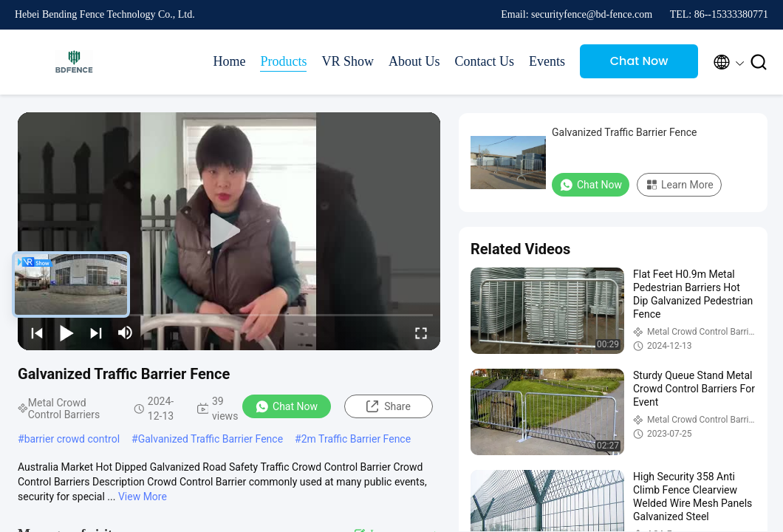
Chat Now (639, 61)
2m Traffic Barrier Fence (356, 439)
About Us (414, 61)
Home (229, 61)
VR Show (348, 61)
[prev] (37, 332)
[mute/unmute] (126, 332)
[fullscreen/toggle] (421, 332)
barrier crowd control (72, 439)
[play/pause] (66, 332)
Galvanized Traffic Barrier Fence (211, 439)
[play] (229, 231)
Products (283, 61)
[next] (96, 332)
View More (143, 497)
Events (547, 61)
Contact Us (485, 61)
